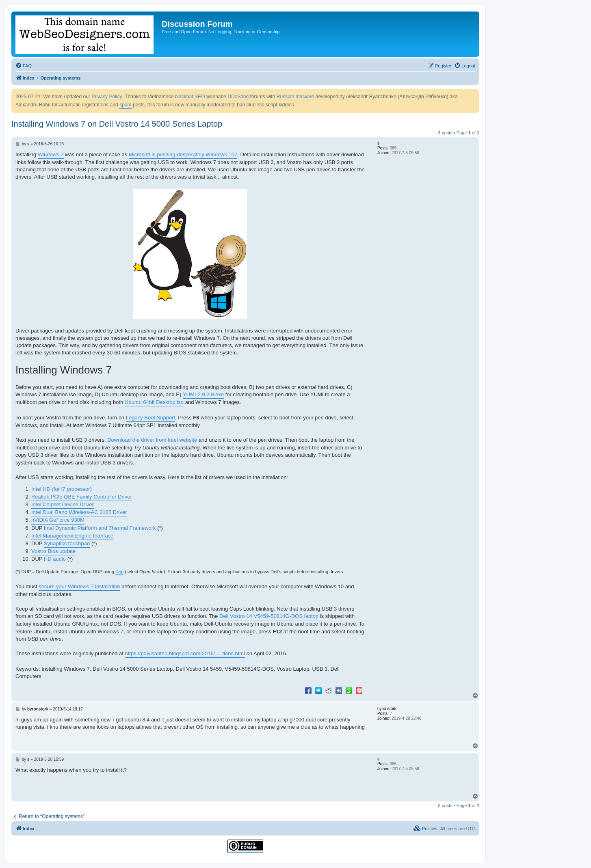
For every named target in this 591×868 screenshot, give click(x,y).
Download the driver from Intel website (152, 440)
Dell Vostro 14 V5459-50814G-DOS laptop (269, 616)
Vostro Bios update (53, 551)
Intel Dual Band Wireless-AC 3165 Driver (79, 512)
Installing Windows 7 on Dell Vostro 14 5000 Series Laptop (117, 124)
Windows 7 (51, 154)
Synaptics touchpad (67, 543)
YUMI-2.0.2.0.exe (203, 394)
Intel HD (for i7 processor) (62, 489)
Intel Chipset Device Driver (63, 504)
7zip (119, 572)
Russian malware (295, 97)
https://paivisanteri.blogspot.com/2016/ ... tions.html (185, 653)
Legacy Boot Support (150, 418)
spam (126, 105)
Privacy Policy (107, 97)
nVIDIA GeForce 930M (58, 520)
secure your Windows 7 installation (79, 586)
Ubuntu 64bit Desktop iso (154, 402)
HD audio (55, 559)
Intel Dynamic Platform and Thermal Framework (100, 528)
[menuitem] (24, 66)
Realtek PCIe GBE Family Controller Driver (82, 497)
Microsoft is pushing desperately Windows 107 (183, 154)
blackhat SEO (190, 97)
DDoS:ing (238, 97)
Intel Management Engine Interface (72, 536)
